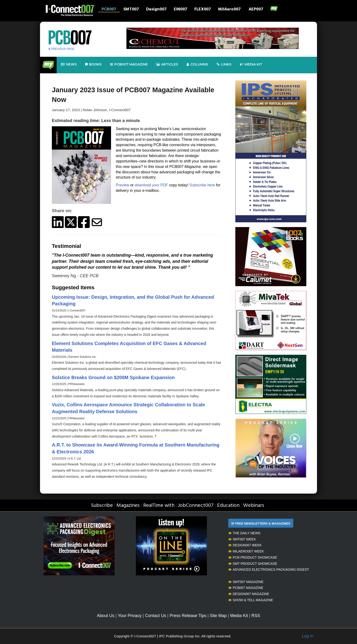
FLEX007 (203, 10)
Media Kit (239, 616)
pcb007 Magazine (129, 64)
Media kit (251, 64)
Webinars (254, 506)
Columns (197, 64)
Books (93, 64)
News (69, 64)
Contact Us (156, 616)
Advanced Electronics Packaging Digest (269, 570)
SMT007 (131, 10)
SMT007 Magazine (246, 582)
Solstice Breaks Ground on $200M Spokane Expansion (113, 377)
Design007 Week (245, 545)
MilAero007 (229, 10)
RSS (256, 616)
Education (228, 506)
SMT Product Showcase (253, 564)
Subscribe (102, 506)
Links (224, 64)
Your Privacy (130, 616)
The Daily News (244, 533)
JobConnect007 (196, 506)
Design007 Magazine (249, 594)
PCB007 (109, 10)
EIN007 (181, 10)
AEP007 (256, 10)
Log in (308, 636)
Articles (167, 64)
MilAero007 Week (246, 551)
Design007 (156, 10)
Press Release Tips (188, 616)
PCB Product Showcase (253, 557)
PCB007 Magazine (246, 588)
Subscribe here (202, 185)
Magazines (128, 506)
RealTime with (159, 506)
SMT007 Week (242, 539)
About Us (106, 616)
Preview (123, 185)
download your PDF (152, 185)
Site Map (218, 616)
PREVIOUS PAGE (61, 49)
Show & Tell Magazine (251, 600)
